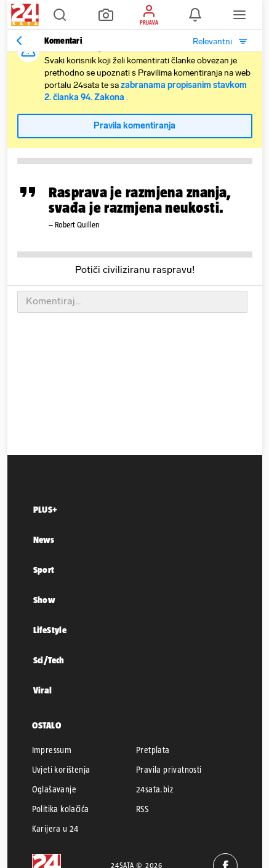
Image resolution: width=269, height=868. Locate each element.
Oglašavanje (54, 789)
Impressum (52, 750)
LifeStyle (50, 630)
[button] (60, 15)
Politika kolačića (61, 809)
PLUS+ (46, 509)
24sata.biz (155, 789)
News (44, 539)
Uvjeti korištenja (61, 770)
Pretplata (153, 750)
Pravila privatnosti (169, 770)
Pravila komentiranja (134, 126)
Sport (44, 570)
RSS (142, 809)
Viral (43, 690)
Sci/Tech (49, 660)
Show (44, 600)
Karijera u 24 (55, 829)
